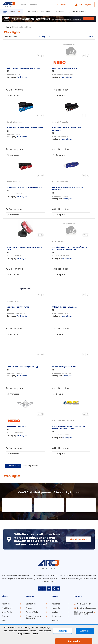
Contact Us (31, 604)
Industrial (56, 604)
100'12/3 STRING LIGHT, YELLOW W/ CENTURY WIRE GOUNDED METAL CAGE (71, 248)
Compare (13, 95)
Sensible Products (15, 122)
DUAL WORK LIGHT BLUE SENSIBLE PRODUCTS (25, 128)
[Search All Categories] (44, 5)
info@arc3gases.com (87, 608)
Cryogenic (56, 616)
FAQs (4, 624)
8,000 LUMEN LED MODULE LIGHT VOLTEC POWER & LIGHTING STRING (69, 428)
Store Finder (7, 612)
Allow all (85, 631)
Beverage (56, 620)
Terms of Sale (32, 612)
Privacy (29, 608)
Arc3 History (7, 608)
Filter (91, 37)
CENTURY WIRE (58, 241)
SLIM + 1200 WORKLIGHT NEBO (65, 68)
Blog (4, 620)
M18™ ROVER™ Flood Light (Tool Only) (22, 367)
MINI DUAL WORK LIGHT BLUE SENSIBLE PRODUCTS (68, 189)
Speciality (56, 608)
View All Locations (78, 539)
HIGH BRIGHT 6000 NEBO (17, 427)
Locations (60, 12)
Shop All (12, 12)
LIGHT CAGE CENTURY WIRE (18, 307)
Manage (62, 631)
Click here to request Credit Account (83, 613)
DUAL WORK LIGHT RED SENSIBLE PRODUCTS (25, 188)
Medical (55, 612)
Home (8, 27)
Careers (5, 616)
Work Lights (22, 77)
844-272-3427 (84, 604)
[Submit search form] (62, 5)
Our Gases (31, 12)
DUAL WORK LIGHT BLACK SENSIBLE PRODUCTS (67, 129)
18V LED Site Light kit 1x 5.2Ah (64, 367)
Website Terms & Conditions (33, 617)
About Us (6, 604)
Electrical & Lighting (22, 27)
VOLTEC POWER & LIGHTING (64, 421)
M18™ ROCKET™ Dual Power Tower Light (23, 68)
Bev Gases (46, 12)
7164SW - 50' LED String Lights (65, 307)
